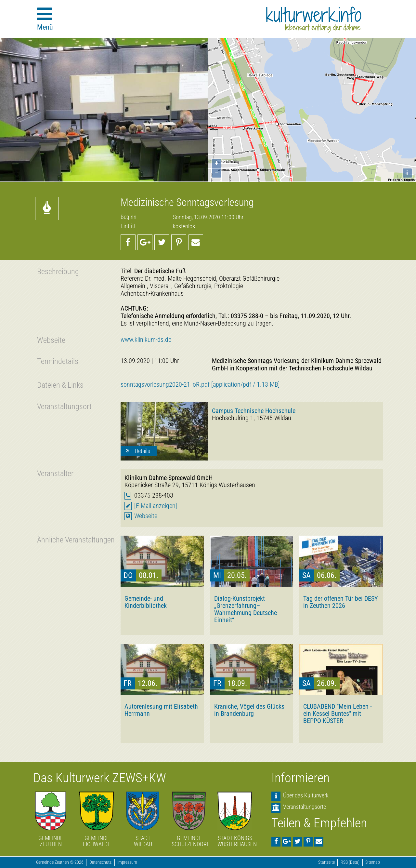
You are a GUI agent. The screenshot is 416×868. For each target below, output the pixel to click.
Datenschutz (100, 862)
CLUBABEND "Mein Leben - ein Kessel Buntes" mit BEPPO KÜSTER (338, 714)
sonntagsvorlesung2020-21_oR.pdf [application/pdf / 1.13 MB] (200, 385)
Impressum (127, 862)
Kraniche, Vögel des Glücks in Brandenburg (249, 710)
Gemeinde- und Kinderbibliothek (146, 602)
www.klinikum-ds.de (146, 340)
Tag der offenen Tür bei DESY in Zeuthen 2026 (341, 602)
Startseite (326, 862)
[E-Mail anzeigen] (156, 506)
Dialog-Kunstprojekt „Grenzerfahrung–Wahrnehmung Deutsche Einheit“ (246, 609)
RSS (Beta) (350, 862)
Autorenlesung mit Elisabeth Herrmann (161, 710)
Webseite (146, 516)
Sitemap (373, 862)
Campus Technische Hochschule (254, 411)
